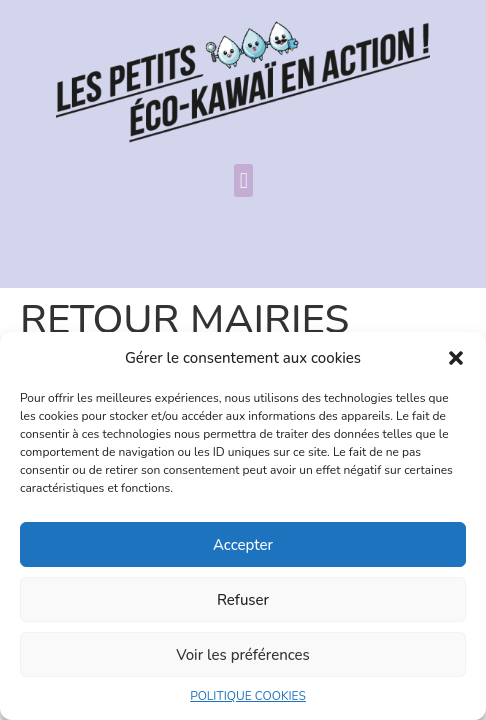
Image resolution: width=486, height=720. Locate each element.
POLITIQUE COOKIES (248, 696)
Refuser (243, 600)
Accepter (243, 545)
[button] (456, 358)
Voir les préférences (243, 655)
